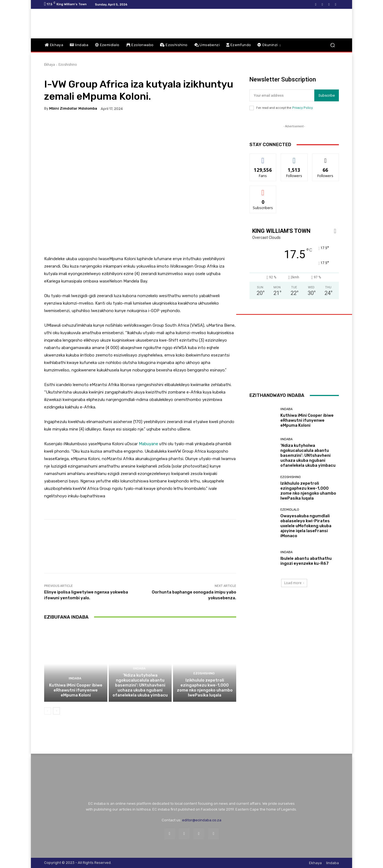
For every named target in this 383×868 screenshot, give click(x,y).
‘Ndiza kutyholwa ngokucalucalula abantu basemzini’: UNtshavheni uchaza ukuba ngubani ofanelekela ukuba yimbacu (140, 685)
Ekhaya (50, 64)
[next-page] (56, 711)
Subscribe (327, 95)
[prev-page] (48, 711)
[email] (282, 95)
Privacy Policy (302, 108)
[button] (332, 45)
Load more (294, 583)
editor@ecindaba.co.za (202, 820)
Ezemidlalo (290, 510)
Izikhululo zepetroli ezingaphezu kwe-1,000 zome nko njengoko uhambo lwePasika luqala (205, 688)
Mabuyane (148, 444)
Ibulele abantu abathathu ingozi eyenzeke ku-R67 (306, 561)
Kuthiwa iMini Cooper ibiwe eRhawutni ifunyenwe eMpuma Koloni (76, 690)
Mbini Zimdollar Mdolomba (73, 108)
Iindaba (75, 678)
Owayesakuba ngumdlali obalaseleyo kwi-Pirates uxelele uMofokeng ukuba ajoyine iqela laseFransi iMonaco (306, 526)
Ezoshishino (68, 64)
